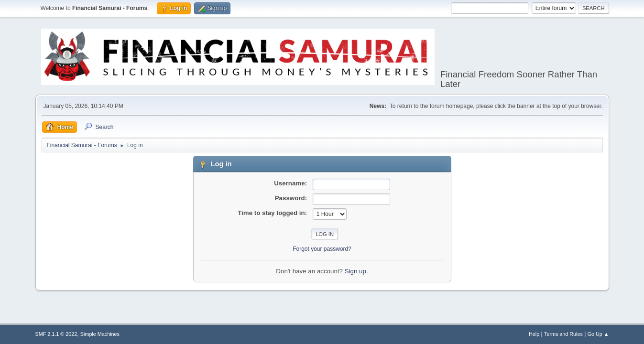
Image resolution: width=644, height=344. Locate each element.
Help (534, 334)
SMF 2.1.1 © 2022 (56, 334)
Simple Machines (100, 334)
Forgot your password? (322, 249)
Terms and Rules (563, 334)
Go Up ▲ (598, 334)
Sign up (355, 271)
